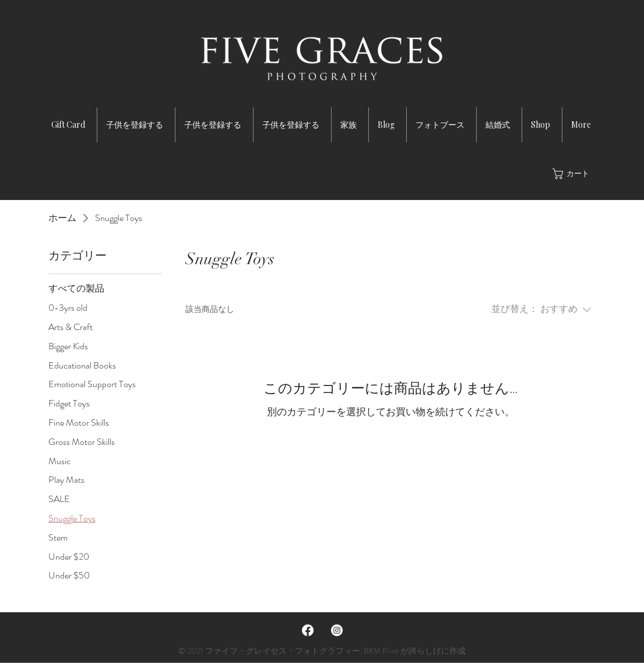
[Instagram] (337, 630)
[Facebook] (308, 630)
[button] (573, 174)
